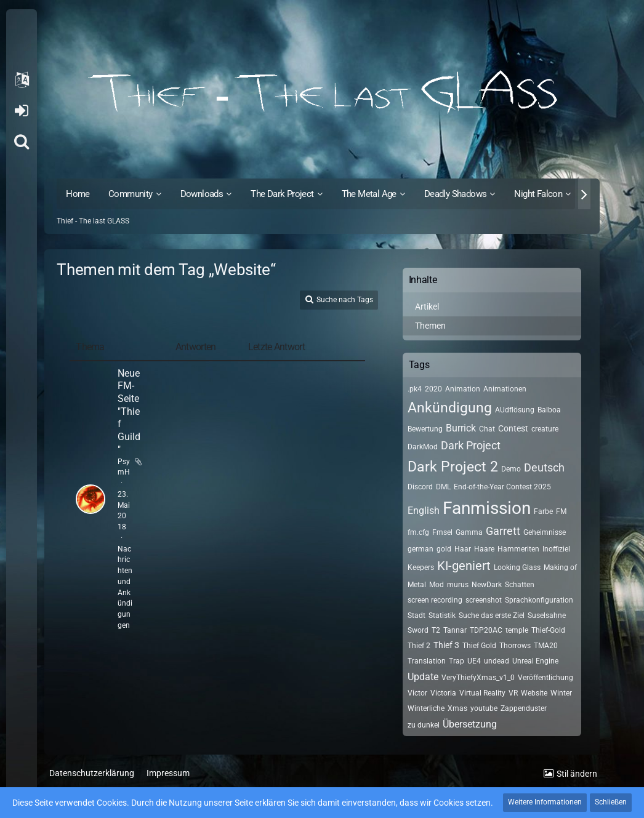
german (421, 549)
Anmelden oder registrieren (21, 111)
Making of (560, 567)
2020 (433, 389)
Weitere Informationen (545, 802)
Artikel (427, 307)
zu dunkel (424, 725)
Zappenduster (524, 708)
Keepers (421, 567)
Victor (417, 693)
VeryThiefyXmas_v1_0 (478, 678)
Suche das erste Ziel (492, 616)
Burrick (461, 428)
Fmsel (442, 532)
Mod (437, 585)
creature (545, 429)
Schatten (520, 585)
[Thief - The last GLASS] (322, 92)
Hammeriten (518, 549)
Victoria (443, 693)
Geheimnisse (545, 532)
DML (443, 487)
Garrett (503, 531)
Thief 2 (419, 646)
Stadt (417, 616)
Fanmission (487, 508)
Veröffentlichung (545, 678)
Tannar (455, 630)
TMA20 (546, 646)
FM (561, 511)
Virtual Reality (482, 693)
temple (517, 630)
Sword (418, 630)
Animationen (505, 389)
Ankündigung (450, 408)
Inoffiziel (556, 549)
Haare (484, 549)
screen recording (435, 600)
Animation (463, 389)
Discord (420, 487)
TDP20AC (486, 630)
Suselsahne (547, 616)
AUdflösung (515, 410)
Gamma (469, 532)
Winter (561, 693)
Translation (427, 661)
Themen (430, 326)
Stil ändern (577, 774)
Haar (463, 549)
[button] (22, 80)
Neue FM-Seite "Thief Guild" (129, 411)
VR (513, 693)
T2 (436, 630)
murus (458, 585)
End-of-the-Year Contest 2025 (502, 487)
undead (497, 661)
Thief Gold (479, 646)
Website (534, 693)
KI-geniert (464, 566)
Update (423, 677)
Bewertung (425, 429)
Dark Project (471, 445)
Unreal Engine (535, 661)
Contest (513, 428)
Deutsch (544, 467)
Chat (487, 429)
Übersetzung (470, 724)
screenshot (484, 600)
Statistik (442, 616)
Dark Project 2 (453, 467)
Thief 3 (446, 645)
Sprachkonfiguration (539, 600)
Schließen (611, 802)
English (424, 511)
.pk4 (415, 389)
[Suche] (22, 142)
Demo (511, 469)
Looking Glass (517, 567)
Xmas (457, 708)
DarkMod (423, 447)
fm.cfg (418, 532)
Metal (417, 585)
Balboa (549, 410)
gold (444, 549)
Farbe (543, 511)
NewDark (487, 585)
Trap (457, 661)
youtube (484, 708)
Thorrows (515, 646)
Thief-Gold (548, 630)
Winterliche (426, 708)
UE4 (474, 661)
